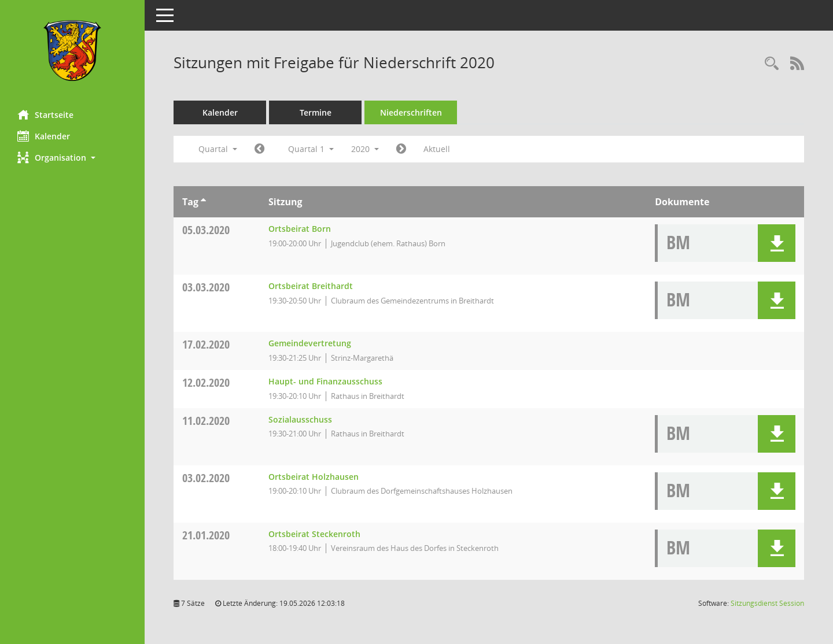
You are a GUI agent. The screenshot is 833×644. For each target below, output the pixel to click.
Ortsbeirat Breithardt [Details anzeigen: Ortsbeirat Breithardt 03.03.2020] (311, 286)
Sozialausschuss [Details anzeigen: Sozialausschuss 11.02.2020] (300, 419)
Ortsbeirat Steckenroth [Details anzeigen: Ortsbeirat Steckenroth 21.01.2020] (314, 534)
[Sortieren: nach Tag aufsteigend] (203, 202)
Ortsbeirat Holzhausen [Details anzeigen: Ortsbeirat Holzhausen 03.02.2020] (314, 477)
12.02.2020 (206, 382)
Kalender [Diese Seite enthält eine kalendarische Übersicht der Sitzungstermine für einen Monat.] (44, 136)
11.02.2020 (206, 421)
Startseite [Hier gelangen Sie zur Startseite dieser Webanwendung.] (45, 114)
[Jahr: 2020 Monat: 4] (401, 149)
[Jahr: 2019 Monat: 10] (259, 149)
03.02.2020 (206, 478)
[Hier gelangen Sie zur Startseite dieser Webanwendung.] (72, 51)
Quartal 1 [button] (311, 149)
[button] (72, 158)
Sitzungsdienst (767, 603)
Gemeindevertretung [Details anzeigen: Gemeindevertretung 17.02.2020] (310, 343)
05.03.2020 (206, 230)
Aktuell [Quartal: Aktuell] (437, 149)
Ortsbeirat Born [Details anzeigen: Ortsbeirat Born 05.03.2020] (300, 229)
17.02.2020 (206, 344)
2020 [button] (365, 149)
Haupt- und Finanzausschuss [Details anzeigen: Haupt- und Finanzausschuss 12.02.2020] (325, 381)
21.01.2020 (206, 535)
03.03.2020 (206, 287)
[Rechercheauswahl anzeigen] (772, 64)
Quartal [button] (218, 149)
